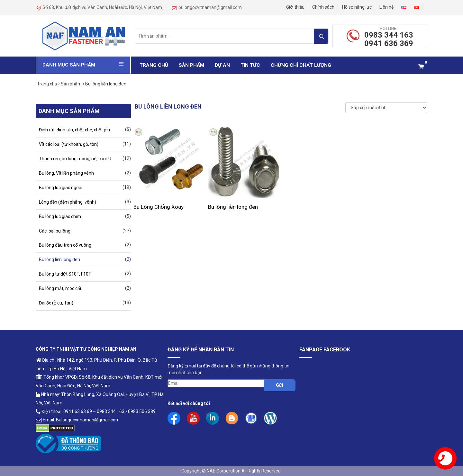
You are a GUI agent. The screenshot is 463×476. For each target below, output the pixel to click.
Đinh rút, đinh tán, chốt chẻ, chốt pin (74, 130)
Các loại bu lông (55, 231)
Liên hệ (386, 7)
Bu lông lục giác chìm (60, 216)
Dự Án (222, 65)
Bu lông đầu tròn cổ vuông (65, 245)
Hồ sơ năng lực (357, 7)
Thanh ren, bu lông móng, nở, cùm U (75, 159)
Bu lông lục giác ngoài (61, 188)
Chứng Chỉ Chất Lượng (301, 65)
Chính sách (323, 7)
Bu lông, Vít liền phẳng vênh (66, 173)
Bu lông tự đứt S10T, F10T (65, 274)
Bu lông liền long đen (233, 207)
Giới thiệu (295, 7)
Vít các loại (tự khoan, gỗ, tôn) (69, 144)
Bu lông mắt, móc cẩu (61, 288)
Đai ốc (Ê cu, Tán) (56, 303)
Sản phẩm (191, 65)
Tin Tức (250, 65)
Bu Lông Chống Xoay (159, 207)
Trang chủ (154, 65)
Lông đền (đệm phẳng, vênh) (68, 202)
